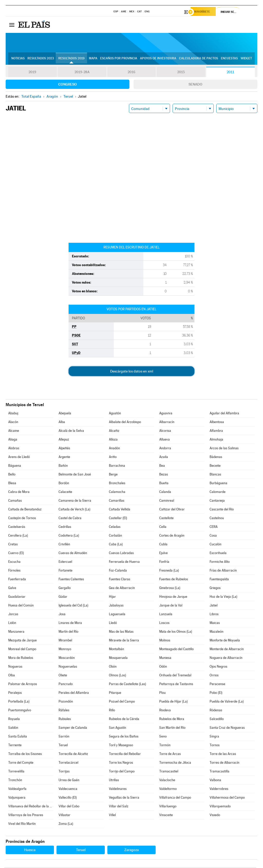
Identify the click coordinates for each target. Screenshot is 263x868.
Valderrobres (219, 790)
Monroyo (65, 650)
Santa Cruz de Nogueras (227, 728)
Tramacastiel (169, 772)
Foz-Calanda (118, 571)
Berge (113, 475)
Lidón (12, 624)
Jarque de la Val (171, 606)
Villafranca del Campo (175, 798)
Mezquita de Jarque (22, 641)
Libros (214, 615)
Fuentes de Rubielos (174, 580)
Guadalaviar (17, 597)
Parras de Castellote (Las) (128, 685)
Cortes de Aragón (172, 536)
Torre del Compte (21, 763)
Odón (163, 667)
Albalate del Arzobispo (125, 423)
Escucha (14, 562)
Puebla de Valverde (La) (227, 702)
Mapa (93, 59)
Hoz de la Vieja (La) (223, 597)
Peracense (217, 685)
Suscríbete (205, 12)
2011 (231, 73)
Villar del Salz (119, 807)
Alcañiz (114, 431)
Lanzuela (166, 615)
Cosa (213, 536)
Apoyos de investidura (158, 59)
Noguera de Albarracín (226, 659)
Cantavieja (217, 501)
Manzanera (16, 632)
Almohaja (216, 440)
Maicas (215, 624)
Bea (162, 466)
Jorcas (13, 615)
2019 (32, 73)
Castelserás (17, 528)
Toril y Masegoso (121, 746)
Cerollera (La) (18, 536)
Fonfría (164, 562)
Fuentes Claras (120, 580)
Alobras (14, 449)
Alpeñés (64, 449)
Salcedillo (217, 720)
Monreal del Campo (22, 650)
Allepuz (64, 440)
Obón (113, 667)
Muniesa (165, 659)
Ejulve (163, 554)
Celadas (115, 528)
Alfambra (216, 431)
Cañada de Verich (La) (74, 510)
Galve (12, 589)
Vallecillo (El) (68, 798)
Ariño (113, 458)
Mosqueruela (118, 659)
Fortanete (65, 571)
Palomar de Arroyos (23, 685)
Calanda (165, 493)
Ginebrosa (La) (170, 589)
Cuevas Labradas (121, 554)
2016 (131, 73)
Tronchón (15, 781)
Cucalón (215, 545)
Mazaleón (217, 632)
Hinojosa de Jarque (173, 597)
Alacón (13, 423)
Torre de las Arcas (223, 755)
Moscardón (67, 659)
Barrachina (117, 466)
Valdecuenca (68, 790)
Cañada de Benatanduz (25, 510)
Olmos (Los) (118, 676)
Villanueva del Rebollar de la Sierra (31, 807)
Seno (163, 737)
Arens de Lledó (19, 458)
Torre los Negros (121, 763)
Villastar (64, 816)
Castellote (166, 519)
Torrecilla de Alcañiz (73, 755)
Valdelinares (118, 790)
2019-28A (82, 73)
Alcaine (14, 431)
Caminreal (167, 501)
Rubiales (65, 720)
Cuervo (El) (16, 554)
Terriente (15, 746)
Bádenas (216, 458)
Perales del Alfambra (74, 693)
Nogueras (15, 667)
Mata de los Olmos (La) (176, 632)
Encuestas (229, 59)
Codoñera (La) (69, 536)
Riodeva (165, 711)
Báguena (15, 466)
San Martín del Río (172, 728)
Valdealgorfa (17, 790)
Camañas (15, 501)
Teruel (63, 746)
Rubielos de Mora (172, 720)
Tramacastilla (219, 772)
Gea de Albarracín (122, 589)
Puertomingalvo (20, 711)
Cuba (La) (116, 545)
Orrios (214, 676)
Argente (64, 458)
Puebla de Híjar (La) (173, 702)
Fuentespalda (219, 580)
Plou (162, 693)
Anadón (114, 449)
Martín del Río (68, 632)
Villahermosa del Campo (227, 798)
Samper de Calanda (73, 728)
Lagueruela (117, 615)
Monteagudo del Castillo (176, 650)
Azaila (164, 458)
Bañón (63, 466)
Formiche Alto (220, 562)
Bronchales (117, 484)
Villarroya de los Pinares (26, 816)
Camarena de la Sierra (75, 501)
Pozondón (66, 702)
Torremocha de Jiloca (175, 763)
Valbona (215, 781)
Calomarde (218, 493)
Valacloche (167, 781)
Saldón (13, 728)
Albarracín (167, 423)
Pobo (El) (216, 693)
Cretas (13, 545)
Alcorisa (165, 431)
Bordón (64, 484)
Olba (12, 676)
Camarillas (117, 501)
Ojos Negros (218, 667)
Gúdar (63, 597)
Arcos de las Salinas (224, 449)
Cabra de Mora (19, 493)
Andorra (165, 449)
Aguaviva (166, 414)
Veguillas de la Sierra (124, 798)
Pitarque (115, 693)
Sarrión (64, 737)
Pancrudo (66, 685)
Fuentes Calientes (71, 580)
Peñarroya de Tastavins (176, 685)
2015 (181, 73)
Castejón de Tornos (22, 519)
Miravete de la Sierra (124, 641)
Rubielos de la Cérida (124, 720)
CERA (214, 528)
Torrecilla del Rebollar (125, 755)
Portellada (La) (19, 702)
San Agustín (118, 728)
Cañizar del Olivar (172, 510)
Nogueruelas (68, 667)
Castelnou (217, 519)
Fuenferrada (17, 580)
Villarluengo (168, 807)
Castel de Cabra (70, 519)
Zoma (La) (66, 824)
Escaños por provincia (119, 59)
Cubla (163, 545)
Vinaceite (166, 816)
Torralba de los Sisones (25, 755)
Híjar (112, 597)
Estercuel (65, 562)
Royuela (14, 720)
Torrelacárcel (68, 763)
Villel (112, 816)
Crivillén (64, 545)
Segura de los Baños (124, 737)
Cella (163, 528)
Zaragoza (131, 851)
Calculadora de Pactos (199, 59)
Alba (62, 423)
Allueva (165, 440)
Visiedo (215, 816)
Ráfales (64, 711)
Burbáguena (218, 484)
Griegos (215, 589)
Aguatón (115, 414)
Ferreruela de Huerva (124, 562)
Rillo (112, 711)
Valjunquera (17, 798)
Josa (62, 615)
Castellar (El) (118, 519)
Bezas (164, 475)
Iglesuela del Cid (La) (73, 606)
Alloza (113, 440)
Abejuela (65, 414)
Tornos (215, 746)
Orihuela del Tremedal (175, 676)
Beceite (215, 466)
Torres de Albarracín (224, 763)
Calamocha (117, 493)
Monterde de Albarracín (227, 650)
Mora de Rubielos (21, 659)
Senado (195, 85)
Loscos (164, 624)
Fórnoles (14, 571)
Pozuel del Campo (122, 702)
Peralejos (15, 693)
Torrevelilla (16, 772)
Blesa (12, 484)
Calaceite (65, 493)
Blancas (215, 475)
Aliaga (13, 440)
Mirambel (65, 641)
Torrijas (64, 772)
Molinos (165, 641)
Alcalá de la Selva (71, 431)
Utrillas (114, 781)
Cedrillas (65, 528)
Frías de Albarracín (223, 571)
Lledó (113, 624)
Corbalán (115, 536)
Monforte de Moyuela (225, 641)
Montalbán (116, 650)
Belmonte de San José (75, 475)
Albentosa (217, 423)
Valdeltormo (168, 790)
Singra (214, 737)
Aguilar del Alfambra (224, 414)
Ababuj (13, 414)
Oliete (63, 676)
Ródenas (216, 711)
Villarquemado (220, 807)
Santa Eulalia (18, 737)
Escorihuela (218, 554)
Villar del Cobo (69, 807)
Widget (246, 59)
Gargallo (65, 589)
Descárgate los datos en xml (132, 372)
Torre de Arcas (170, 755)
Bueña (164, 484)
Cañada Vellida (120, 510)
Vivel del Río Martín (22, 824)
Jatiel (214, 606)
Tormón (165, 746)
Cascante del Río (222, 510)
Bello (12, 475)
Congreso (68, 85)
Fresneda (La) (169, 571)
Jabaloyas (116, 606)
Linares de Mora (70, 624)
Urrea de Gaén (69, 781)
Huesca (30, 851)
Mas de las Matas (121, 632)
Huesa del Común (21, 606)
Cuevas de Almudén (73, 554)
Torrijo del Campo (122, 772)
